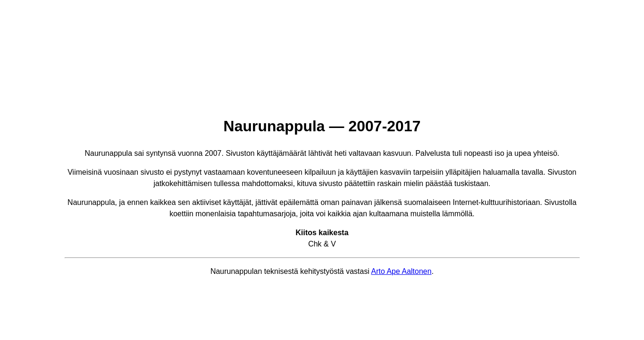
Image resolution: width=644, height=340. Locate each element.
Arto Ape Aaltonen (401, 271)
